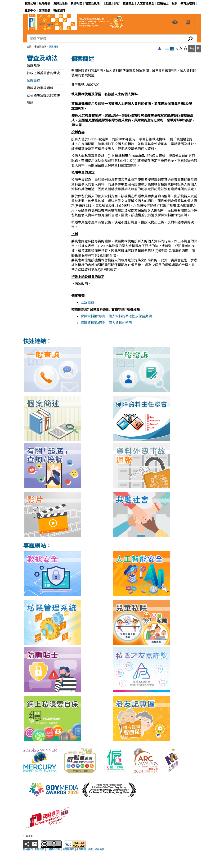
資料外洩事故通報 (40, 88)
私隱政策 (40, 849)
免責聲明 (81, 849)
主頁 (29, 47)
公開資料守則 (53, 849)
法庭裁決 (33, 66)
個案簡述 (33, 80)
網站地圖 (99, 849)
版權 (90, 849)
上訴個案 (87, 302)
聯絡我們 (28, 849)
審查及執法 (40, 47)
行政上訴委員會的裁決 (43, 73)
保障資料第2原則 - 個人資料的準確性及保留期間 (116, 316)
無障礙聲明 (68, 849)
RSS (169, 49)
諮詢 (30, 103)
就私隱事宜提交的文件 (43, 95)
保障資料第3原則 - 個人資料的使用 (106, 323)
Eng (192, 48)
